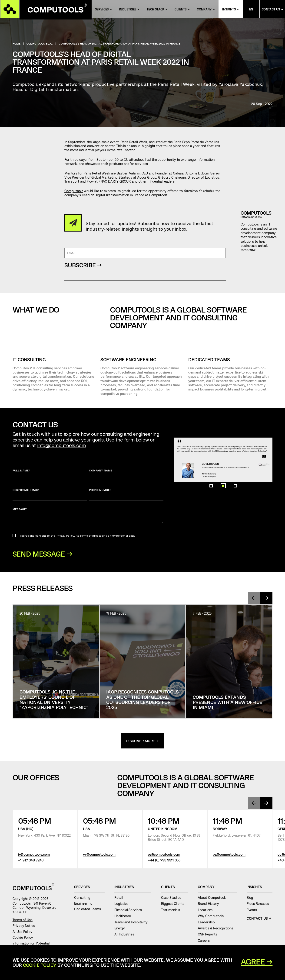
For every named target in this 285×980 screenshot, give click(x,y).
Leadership (208, 923)
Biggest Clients (175, 905)
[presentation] (254, 599)
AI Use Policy (22, 933)
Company (204, 10)
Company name (126, 475)
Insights (229, 10)
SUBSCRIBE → (83, 265)
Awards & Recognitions (217, 929)
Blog (252, 899)
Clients (181, 10)
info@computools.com (62, 445)
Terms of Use (23, 921)
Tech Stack (156, 10)
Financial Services (130, 911)
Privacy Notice (24, 927)
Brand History (210, 905)
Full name (50, 475)
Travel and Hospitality (133, 923)
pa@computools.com (229, 855)
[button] (211, 550)
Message (88, 516)
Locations (207, 911)
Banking (224, 520)
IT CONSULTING (29, 359)
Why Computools (213, 917)
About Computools (214, 899)
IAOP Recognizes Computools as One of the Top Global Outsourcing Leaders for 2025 (142, 701)
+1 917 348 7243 (31, 861)
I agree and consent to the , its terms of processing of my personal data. (78, 535)
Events (254, 911)
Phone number (126, 494)
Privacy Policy (65, 535)
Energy (121, 929)
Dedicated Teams (209, 359)
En (251, 10)
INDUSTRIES (128, 10)
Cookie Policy (23, 938)
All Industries (126, 935)
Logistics (123, 905)
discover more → (143, 742)
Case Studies (173, 899)
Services (102, 10)
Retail (121, 899)
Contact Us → (273, 10)
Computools (74, 191)
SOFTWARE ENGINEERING (128, 359)
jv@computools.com (34, 855)
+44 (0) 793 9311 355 (164, 861)
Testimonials (172, 911)
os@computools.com (164, 855)
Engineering (85, 904)
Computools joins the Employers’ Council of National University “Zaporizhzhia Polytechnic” (54, 701)
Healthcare (124, 917)
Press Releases (260, 905)
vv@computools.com (99, 855)
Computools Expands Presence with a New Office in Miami (227, 703)
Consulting (84, 899)
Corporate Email (50, 494)
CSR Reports (209, 935)
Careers (206, 941)
